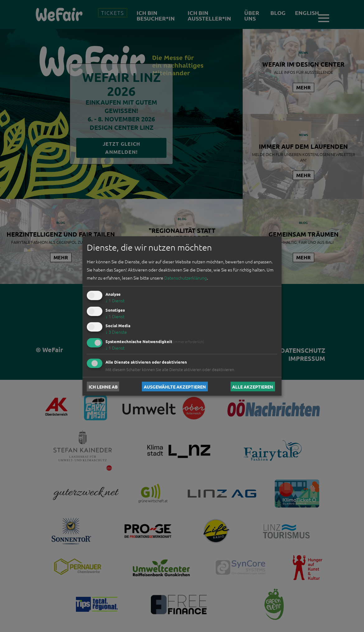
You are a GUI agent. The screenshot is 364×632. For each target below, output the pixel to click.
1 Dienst (115, 300)
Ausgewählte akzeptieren (175, 386)
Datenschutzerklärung (186, 278)
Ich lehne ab (103, 386)
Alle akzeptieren (253, 386)
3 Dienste (116, 332)
